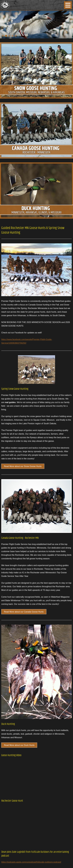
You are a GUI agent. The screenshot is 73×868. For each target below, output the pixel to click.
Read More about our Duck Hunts (19, 745)
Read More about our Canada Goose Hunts (24, 612)
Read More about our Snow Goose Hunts (23, 466)
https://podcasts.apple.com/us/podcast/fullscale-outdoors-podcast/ (31, 862)
